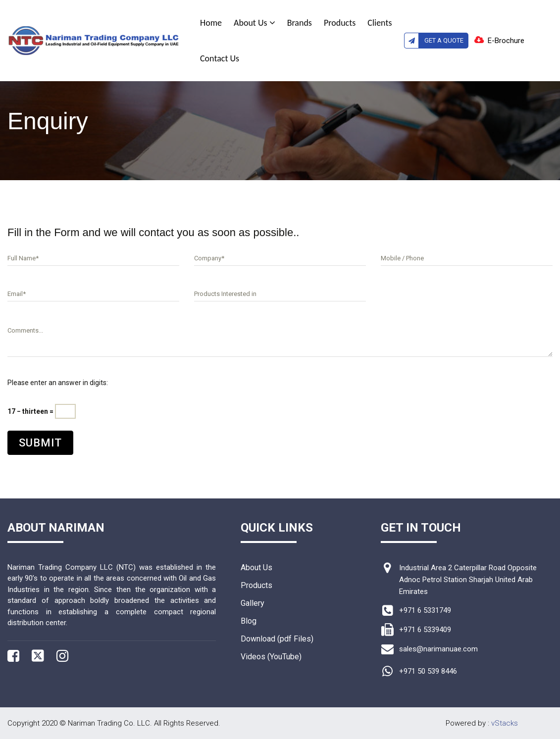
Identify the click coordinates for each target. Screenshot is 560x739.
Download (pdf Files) (277, 639)
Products (340, 23)
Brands (300, 23)
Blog (249, 621)
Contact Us (220, 58)
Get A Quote (434, 41)
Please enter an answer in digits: (58, 383)
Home (211, 23)
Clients (380, 23)
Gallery (253, 603)
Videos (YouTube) (271, 657)
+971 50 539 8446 (428, 671)
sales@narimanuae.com (438, 649)
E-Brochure (506, 41)
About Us (255, 23)
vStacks (505, 723)
